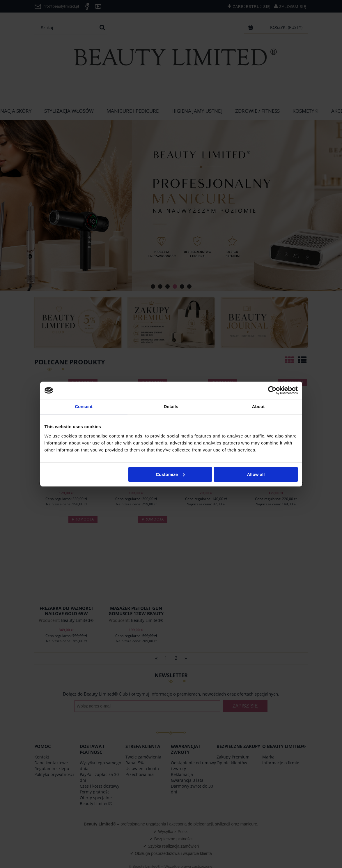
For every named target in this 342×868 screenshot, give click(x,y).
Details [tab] (171, 406)
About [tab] (258, 406)
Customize (170, 474)
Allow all (256, 474)
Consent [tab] (84, 406)
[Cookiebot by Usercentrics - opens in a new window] (272, 390)
